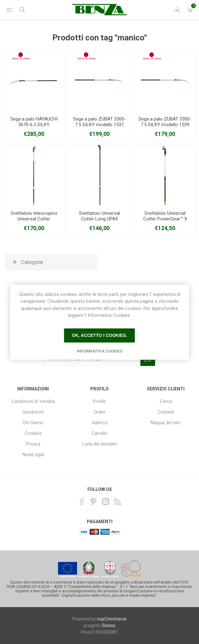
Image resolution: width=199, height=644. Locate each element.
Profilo (99, 401)
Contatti (166, 412)
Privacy (33, 444)
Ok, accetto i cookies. (100, 335)
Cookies (33, 433)
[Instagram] (106, 502)
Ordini (99, 412)
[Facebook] (82, 502)
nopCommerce (112, 619)
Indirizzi (100, 423)
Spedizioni (33, 412)
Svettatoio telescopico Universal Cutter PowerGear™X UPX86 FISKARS (34, 222)
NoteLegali (33, 455)
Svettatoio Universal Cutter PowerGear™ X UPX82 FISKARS (165, 219)
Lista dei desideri (100, 444)
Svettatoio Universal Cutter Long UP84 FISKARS (99, 219)
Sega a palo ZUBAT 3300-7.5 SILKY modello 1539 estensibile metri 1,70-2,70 (165, 125)
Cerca (166, 401)
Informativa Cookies (99, 351)
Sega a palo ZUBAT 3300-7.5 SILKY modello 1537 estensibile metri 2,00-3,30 (99, 125)
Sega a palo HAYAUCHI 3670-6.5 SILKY (34, 122)
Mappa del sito (166, 423)
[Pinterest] (94, 502)
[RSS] (118, 502)
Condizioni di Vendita (33, 401)
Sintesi (109, 626)
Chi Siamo (33, 423)
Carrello (99, 433)
